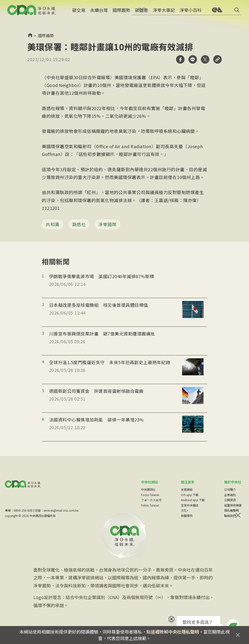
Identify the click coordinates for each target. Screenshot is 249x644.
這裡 (155, 632)
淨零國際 (107, 224)
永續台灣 (99, 13)
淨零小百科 (191, 13)
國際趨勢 (121, 13)
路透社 (79, 224)
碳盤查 (142, 13)
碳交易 (79, 13)
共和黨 (53, 224)
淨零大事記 (164, 13)
